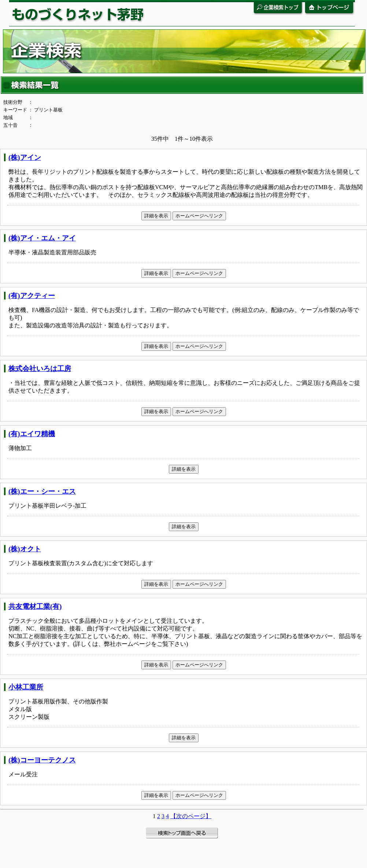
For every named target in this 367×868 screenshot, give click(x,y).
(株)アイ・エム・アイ (42, 238)
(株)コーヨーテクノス (42, 760)
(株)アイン (25, 157)
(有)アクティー (32, 296)
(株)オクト (25, 549)
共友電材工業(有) (35, 606)
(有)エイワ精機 (32, 434)
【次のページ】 (191, 816)
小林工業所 (26, 687)
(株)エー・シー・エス (42, 491)
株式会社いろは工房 (40, 369)
